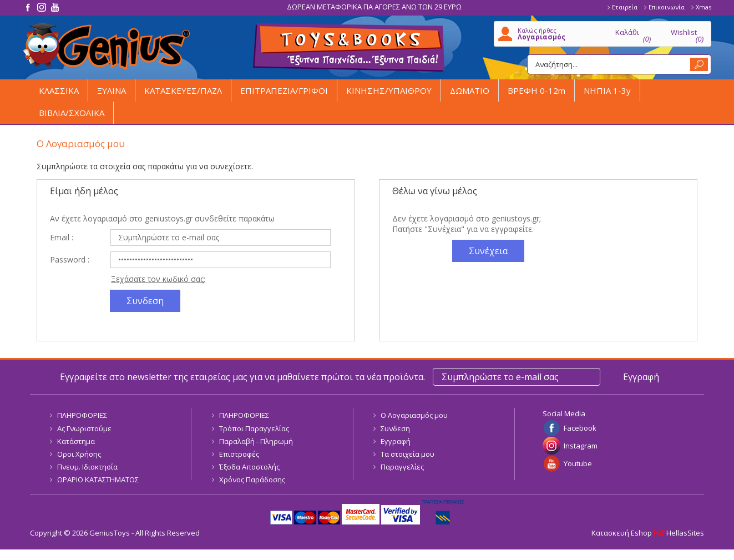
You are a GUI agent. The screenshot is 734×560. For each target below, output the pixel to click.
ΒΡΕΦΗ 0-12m (536, 90)
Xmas (703, 7)
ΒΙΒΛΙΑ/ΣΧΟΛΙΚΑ (72, 113)
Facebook (580, 428)
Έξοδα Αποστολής (249, 467)
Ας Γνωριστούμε (84, 428)
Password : (70, 259)
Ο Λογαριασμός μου (414, 415)
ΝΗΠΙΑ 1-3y (607, 90)
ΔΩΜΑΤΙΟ (470, 90)
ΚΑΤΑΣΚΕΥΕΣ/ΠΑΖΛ (183, 90)
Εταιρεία (625, 7)
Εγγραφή (396, 441)
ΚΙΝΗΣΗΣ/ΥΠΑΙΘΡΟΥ (389, 90)
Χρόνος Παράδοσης (252, 480)
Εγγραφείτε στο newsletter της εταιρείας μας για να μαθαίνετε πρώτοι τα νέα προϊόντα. (242, 377)
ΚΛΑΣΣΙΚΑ (59, 90)
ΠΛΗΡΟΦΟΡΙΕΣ (82, 415)
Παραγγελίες (402, 467)
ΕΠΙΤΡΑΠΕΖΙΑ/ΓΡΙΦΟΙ (284, 90)
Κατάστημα (76, 441)
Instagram (581, 446)
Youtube (578, 463)
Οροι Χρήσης (79, 454)
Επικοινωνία (667, 7)
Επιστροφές (239, 454)
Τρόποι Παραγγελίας (254, 428)
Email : (62, 237)
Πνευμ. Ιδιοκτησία (87, 467)
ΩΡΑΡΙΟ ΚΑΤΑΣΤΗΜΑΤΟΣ (98, 480)
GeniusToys (107, 46)
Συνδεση (395, 428)
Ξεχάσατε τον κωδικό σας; (158, 279)
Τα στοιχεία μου (408, 454)
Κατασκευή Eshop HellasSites (648, 533)
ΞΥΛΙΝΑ (112, 90)
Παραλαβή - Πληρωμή (256, 441)
